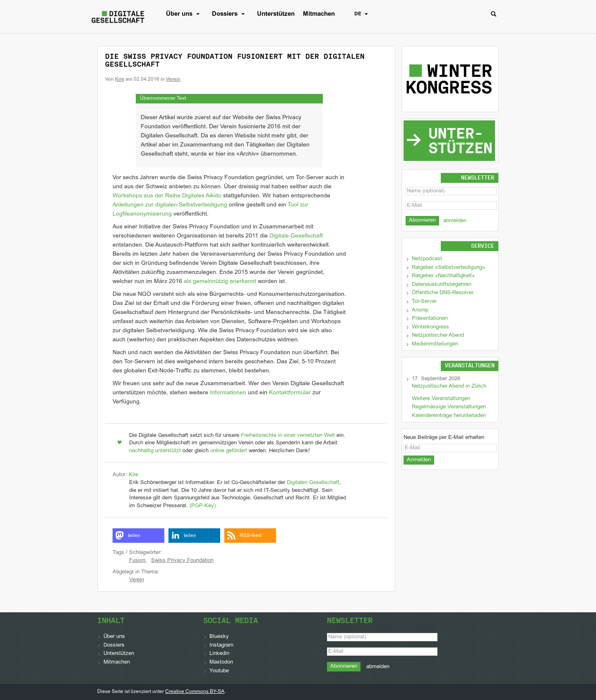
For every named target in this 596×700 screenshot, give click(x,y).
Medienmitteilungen (435, 344)
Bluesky (219, 637)
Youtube (219, 671)
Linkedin (219, 654)
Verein (173, 79)
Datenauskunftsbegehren (442, 285)
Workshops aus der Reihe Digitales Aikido (167, 196)
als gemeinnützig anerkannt (220, 282)
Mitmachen (319, 14)
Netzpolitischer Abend (438, 336)
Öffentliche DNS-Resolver (443, 293)
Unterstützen (276, 14)
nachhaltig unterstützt (155, 451)
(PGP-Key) (203, 506)
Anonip (420, 310)
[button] (138, 536)
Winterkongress (430, 327)
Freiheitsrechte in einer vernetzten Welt (288, 436)
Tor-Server (424, 302)
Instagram (221, 645)
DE (363, 14)
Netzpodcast (427, 259)
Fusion (137, 561)
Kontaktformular (290, 393)
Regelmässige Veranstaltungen (449, 407)
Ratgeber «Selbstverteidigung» (448, 268)
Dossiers (230, 14)
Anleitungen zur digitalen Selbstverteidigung (170, 205)
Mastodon (221, 662)
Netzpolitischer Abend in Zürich (449, 386)
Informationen (228, 393)
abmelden (455, 221)
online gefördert (229, 451)
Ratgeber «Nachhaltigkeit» (443, 276)
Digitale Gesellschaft (296, 236)
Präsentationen (430, 319)
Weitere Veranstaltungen (441, 399)
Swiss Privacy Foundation (182, 561)
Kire (120, 79)
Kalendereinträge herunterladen (449, 416)
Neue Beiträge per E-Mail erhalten (444, 438)
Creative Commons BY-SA (195, 692)
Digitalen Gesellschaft (313, 483)
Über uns (185, 14)
